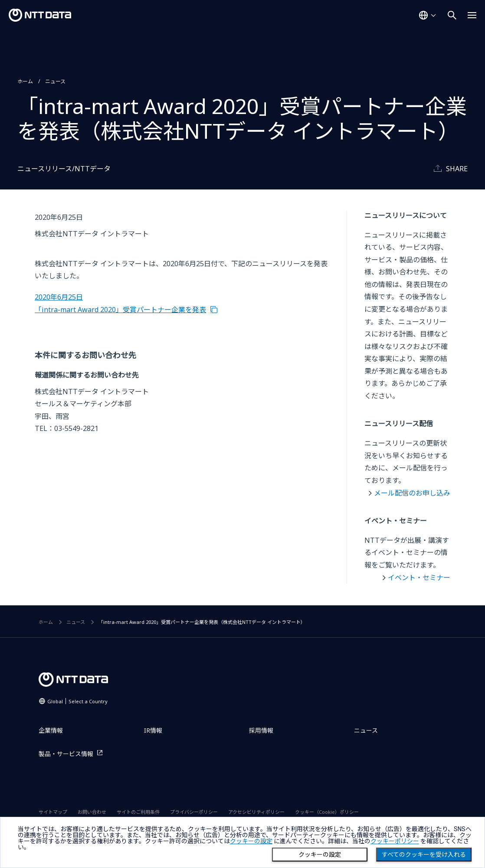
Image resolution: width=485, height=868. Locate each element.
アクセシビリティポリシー (256, 812)
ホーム (25, 81)
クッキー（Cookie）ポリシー (327, 812)
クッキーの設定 (320, 855)
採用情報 (261, 730)
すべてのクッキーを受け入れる (424, 855)
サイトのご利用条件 (138, 812)
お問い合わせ (92, 812)
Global (77, 701)
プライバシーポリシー (194, 812)
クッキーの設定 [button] (251, 841)
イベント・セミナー (419, 578)
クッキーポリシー (395, 841)
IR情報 (153, 730)
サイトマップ (53, 812)
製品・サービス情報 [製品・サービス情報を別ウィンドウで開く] (66, 754)
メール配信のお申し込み (412, 493)
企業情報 (51, 730)
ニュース (55, 81)
